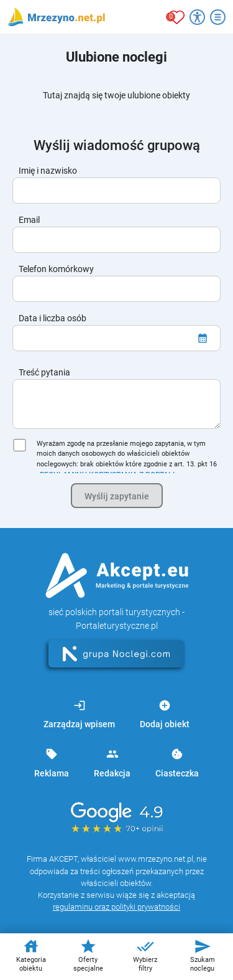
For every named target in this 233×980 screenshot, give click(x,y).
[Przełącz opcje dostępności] (197, 17)
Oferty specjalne (88, 955)
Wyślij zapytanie (117, 496)
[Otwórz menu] (218, 17)
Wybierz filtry (145, 955)
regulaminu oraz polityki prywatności (116, 907)
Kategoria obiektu (31, 955)
